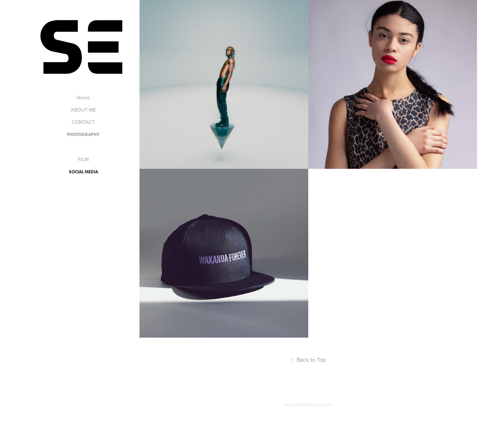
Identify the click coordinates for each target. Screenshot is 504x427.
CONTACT (83, 122)
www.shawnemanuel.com (308, 404)
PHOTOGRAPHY (83, 135)
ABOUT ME (83, 110)
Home (83, 97)
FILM (83, 159)
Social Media (83, 172)
